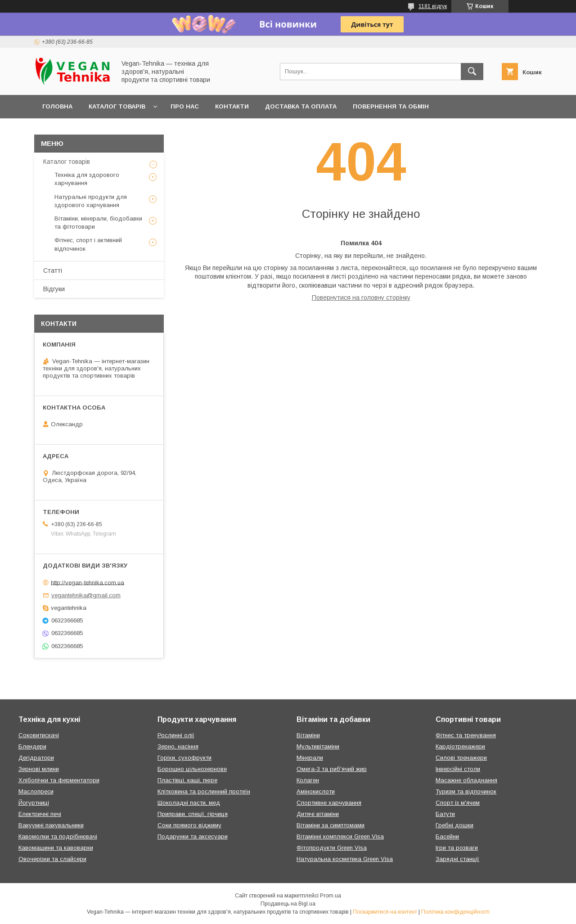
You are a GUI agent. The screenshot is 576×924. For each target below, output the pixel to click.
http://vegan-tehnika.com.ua (88, 582)
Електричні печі (40, 814)
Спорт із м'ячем (458, 803)
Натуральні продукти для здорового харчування (91, 201)
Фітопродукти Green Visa (332, 848)
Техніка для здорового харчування (87, 179)
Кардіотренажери (460, 746)
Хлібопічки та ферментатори (59, 780)
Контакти (232, 106)
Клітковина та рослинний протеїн (204, 791)
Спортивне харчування (329, 803)
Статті (53, 270)
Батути (445, 814)
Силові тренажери (461, 758)
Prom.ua (331, 896)
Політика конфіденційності (455, 912)
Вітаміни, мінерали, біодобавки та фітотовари (98, 223)
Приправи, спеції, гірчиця (193, 814)
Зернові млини (39, 769)
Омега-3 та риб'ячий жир (332, 769)
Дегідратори (36, 758)
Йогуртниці (34, 803)
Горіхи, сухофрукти (184, 758)
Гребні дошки (454, 825)
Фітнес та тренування (466, 735)
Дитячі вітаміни (318, 814)
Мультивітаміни (318, 746)
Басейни (447, 836)
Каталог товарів (117, 106)
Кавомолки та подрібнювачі (58, 836)
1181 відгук (433, 6)
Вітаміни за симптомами (331, 825)
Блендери (32, 746)
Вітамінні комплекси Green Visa (340, 836)
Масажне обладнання (466, 780)
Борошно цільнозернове (192, 769)
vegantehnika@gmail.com (86, 595)
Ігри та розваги (457, 848)
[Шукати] (472, 72)
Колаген (308, 780)
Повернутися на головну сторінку (361, 297)
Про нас (185, 106)
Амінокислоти (316, 791)
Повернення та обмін (391, 106)
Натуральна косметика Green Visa (345, 859)
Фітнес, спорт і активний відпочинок (88, 244)
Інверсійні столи (458, 769)
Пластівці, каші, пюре (187, 780)
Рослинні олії (176, 735)
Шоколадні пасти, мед (189, 803)
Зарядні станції (457, 859)
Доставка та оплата (301, 106)
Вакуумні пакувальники (51, 825)
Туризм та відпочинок (466, 791)
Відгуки (54, 289)
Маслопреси (36, 791)
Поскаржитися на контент (385, 912)
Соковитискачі (39, 735)
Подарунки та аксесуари (193, 836)
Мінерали (310, 758)
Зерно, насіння (178, 746)
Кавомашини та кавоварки (56, 848)
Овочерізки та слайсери (52, 859)
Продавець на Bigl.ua (288, 904)
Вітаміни (308, 735)
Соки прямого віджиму (189, 825)
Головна (57, 106)
